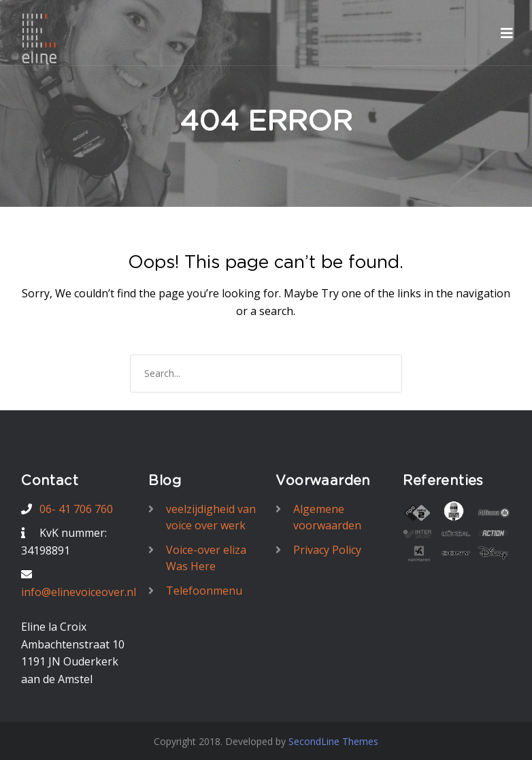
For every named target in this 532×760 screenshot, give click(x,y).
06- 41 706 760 (76, 509)
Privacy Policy (327, 550)
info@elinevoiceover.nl (79, 592)
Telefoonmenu (204, 591)
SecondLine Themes (333, 741)
